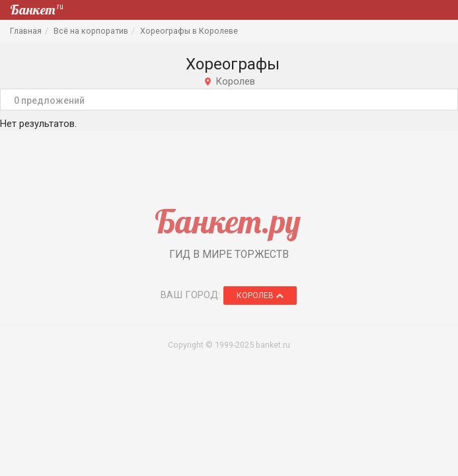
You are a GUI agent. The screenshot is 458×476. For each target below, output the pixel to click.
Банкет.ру (228, 221)
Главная (26, 31)
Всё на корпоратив (91, 31)
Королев (260, 296)
